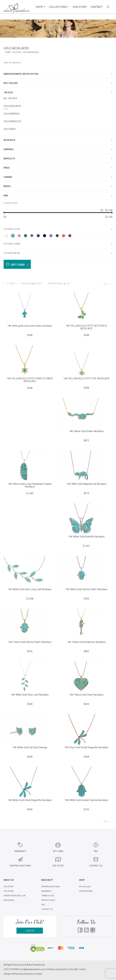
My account (85, 887)
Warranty (47, 891)
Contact (97, 7)
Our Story (80, 7)
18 (64, 284)
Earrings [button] (58, 149)
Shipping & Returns (51, 887)
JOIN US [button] (30, 931)
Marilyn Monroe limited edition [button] (58, 74)
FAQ (43, 905)
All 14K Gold (10, 98)
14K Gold (17, 52)
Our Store (9, 891)
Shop (41, 7)
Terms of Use (48, 896)
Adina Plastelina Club (14, 896)
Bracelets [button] (58, 159)
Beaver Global (35, 974)
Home (8, 52)
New (33, 284)
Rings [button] (58, 168)
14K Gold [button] (58, 93)
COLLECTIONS (59, 7)
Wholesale (9, 900)
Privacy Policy (48, 900)
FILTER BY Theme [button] (58, 244)
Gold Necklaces (12, 106)
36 (68, 284)
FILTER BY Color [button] (58, 229)
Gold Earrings (12, 114)
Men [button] (58, 196)
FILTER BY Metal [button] (58, 253)
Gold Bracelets (12, 122)
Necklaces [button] (58, 140)
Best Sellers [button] (58, 83)
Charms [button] (58, 177)
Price (39, 284)
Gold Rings (10, 129)
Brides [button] (58, 186)
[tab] (58, 74)
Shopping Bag (86, 891)
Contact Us (47, 909)
